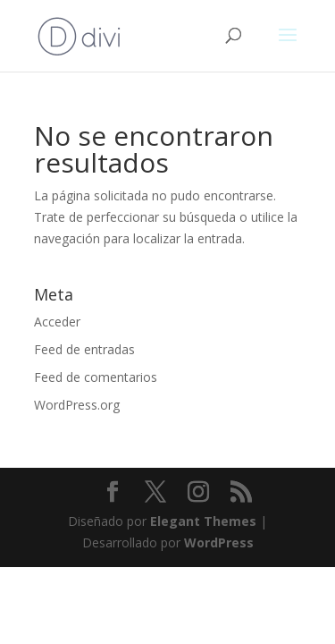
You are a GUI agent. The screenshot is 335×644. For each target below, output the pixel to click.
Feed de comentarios (96, 377)
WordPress (219, 542)
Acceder (57, 322)
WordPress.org (77, 405)
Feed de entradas (84, 349)
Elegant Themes (203, 521)
